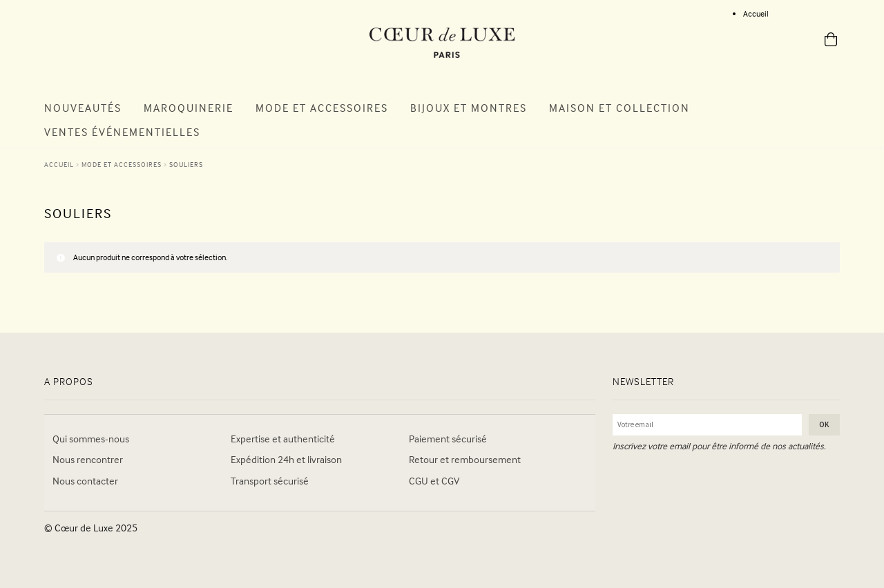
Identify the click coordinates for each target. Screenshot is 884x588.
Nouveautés (83, 108)
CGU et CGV (434, 481)
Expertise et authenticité (283, 439)
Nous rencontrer (88, 459)
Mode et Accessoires (322, 108)
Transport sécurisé (270, 481)
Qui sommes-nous (91, 439)
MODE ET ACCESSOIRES (122, 164)
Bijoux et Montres (469, 108)
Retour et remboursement (465, 459)
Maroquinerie (189, 108)
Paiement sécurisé (448, 439)
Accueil (756, 13)
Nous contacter (85, 481)
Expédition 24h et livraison (286, 459)
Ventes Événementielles (122, 132)
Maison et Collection (619, 108)
